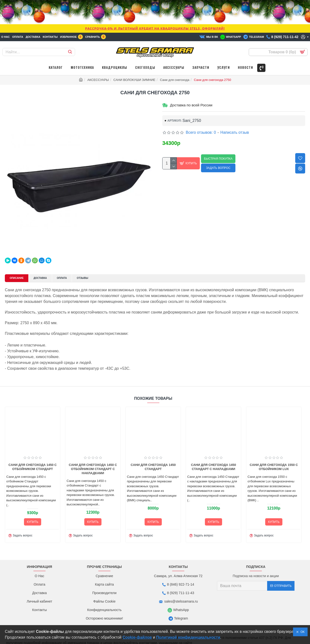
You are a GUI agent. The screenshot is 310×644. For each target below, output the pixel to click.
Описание (19, 272)
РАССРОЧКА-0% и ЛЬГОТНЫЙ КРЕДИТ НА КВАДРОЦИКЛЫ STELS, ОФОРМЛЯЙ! (155, 28)
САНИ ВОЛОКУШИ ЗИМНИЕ (134, 80)
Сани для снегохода (174, 80)
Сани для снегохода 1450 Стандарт (176, 480)
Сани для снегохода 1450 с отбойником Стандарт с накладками (116, 482)
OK (302, 632)
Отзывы (95, 272)
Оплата (71, 272)
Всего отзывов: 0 (201, 132)
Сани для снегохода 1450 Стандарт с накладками (236, 480)
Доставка (46, 272)
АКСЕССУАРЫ (98, 80)
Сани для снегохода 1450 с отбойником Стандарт (55, 480)
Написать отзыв (235, 132)
